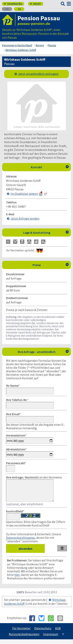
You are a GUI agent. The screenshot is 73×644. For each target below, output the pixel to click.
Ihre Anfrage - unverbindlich (43, 352)
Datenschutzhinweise (20, 542)
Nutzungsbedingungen (24, 639)
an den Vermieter (34, 477)
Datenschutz (43, 633)
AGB (58, 633)
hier (17, 579)
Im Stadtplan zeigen (27, 194)
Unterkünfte (13, 4)
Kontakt (50, 167)
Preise (51, 265)
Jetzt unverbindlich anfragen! (38, 74)
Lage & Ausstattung (46, 232)
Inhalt (35, 4)
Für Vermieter (21, 633)
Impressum (51, 639)
